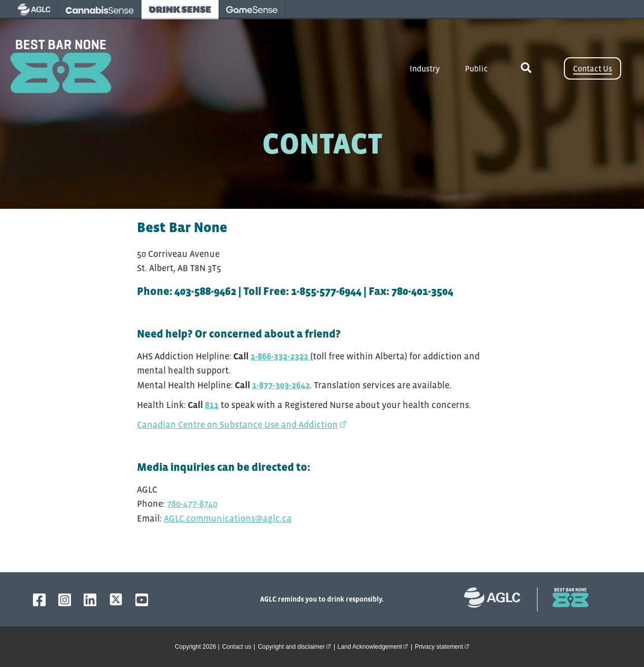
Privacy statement (443, 646)
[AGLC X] (116, 599)
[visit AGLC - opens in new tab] (34, 10)
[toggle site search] (526, 68)
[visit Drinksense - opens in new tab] (180, 10)
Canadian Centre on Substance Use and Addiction (242, 425)
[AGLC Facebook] (39, 600)
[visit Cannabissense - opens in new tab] (100, 10)
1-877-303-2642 (281, 385)
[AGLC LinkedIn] (90, 600)
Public (476, 68)
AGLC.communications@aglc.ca (228, 518)
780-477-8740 (192, 504)
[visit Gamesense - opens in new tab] (252, 10)
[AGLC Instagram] (65, 600)
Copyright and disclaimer (296, 646)
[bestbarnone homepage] (565, 599)
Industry (425, 68)
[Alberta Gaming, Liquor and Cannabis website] (497, 599)
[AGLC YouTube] (142, 600)
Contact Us (593, 68)
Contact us (237, 647)
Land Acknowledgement (374, 646)
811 (212, 405)
